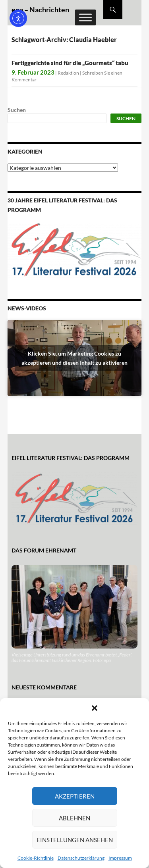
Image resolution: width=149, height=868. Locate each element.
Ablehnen (74, 818)
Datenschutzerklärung (81, 858)
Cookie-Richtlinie (36, 858)
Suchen (17, 110)
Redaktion (68, 73)
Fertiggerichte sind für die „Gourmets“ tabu (70, 63)
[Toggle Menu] (85, 17)
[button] (95, 708)
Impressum (120, 858)
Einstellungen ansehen (75, 840)
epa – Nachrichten (40, 10)
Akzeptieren (75, 796)
